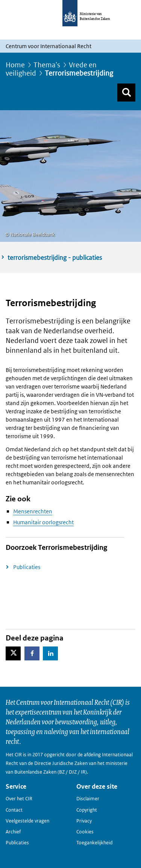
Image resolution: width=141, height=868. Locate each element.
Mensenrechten (33, 511)
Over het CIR (19, 799)
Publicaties (27, 567)
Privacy (84, 821)
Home (15, 65)
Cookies (85, 832)
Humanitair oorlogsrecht (43, 522)
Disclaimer (88, 799)
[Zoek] (126, 93)
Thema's (47, 65)
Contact (14, 810)
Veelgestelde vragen (27, 821)
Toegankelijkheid (94, 843)
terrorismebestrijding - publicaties (55, 258)
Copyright (87, 810)
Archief (13, 832)
